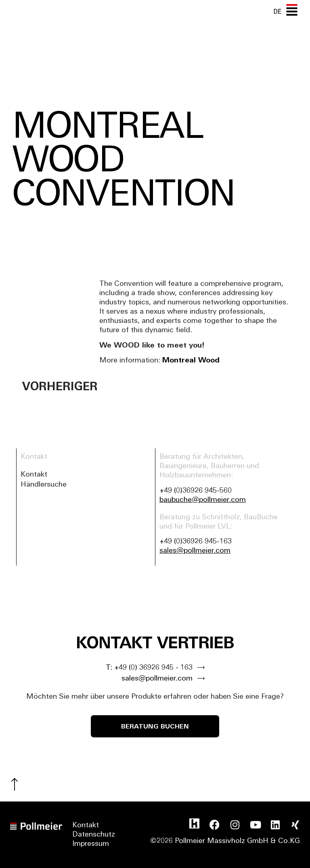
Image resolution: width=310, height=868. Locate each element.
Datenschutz (94, 835)
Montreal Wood (191, 361)
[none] (277, 11)
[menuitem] (277, 11)
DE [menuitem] (277, 11)
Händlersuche (44, 485)
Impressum (91, 844)
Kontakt (34, 475)
